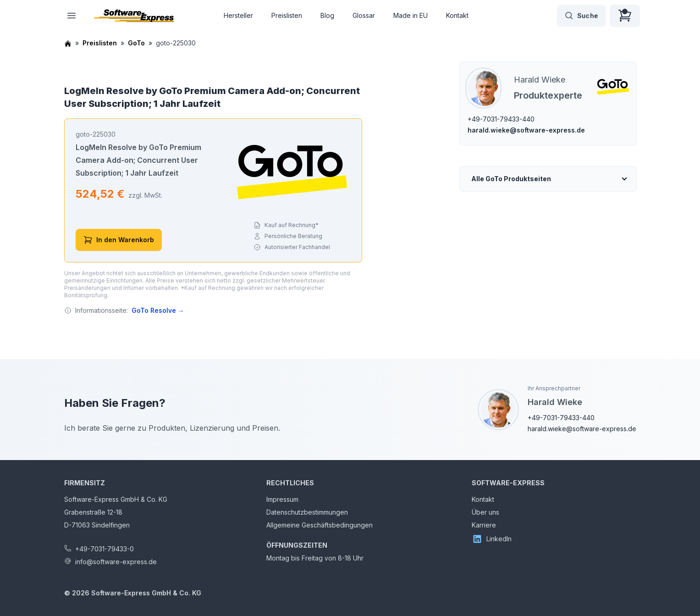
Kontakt (457, 15)
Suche (581, 16)
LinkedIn (492, 539)
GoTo (136, 43)
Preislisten (287, 15)
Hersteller (238, 15)
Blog (327, 15)
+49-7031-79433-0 (105, 549)
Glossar (364, 15)
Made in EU (411, 15)
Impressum (282, 499)
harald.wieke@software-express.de (526, 130)
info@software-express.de (116, 562)
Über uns (485, 512)
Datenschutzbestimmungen (307, 512)
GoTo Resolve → (158, 310)
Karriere (484, 525)
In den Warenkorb (119, 240)
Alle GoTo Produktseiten (511, 179)
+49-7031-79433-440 (501, 119)
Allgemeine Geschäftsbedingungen (320, 525)
